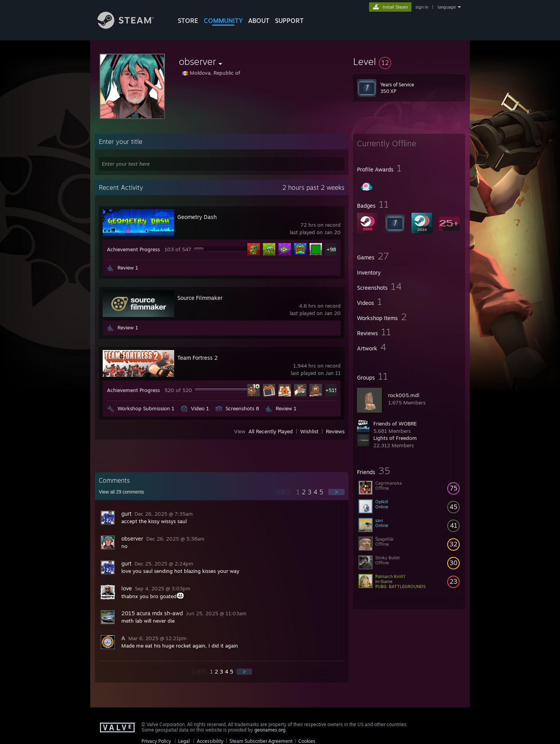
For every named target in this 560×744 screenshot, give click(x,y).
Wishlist (309, 431)
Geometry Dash (197, 217)
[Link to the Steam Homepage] (131, 27)
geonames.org (270, 730)
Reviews (335, 431)
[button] (409, 61)
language (447, 7)
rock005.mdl (404, 395)
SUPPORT (289, 21)
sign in (422, 7)
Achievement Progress (133, 249)
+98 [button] (331, 249)
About (259, 21)
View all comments (122, 492)
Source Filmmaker (200, 298)
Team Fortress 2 (198, 358)
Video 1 (200, 408)
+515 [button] (332, 390)
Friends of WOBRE (395, 424)
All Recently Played (271, 431)
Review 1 (128, 268)
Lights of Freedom (395, 438)
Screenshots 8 (242, 408)
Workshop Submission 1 (146, 408)
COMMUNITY (223, 21)
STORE (188, 21)
